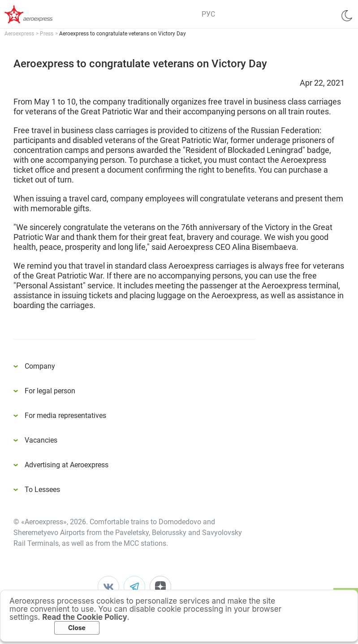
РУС (208, 14)
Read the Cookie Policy (84, 617)
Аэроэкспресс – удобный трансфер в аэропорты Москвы (40, 14)
